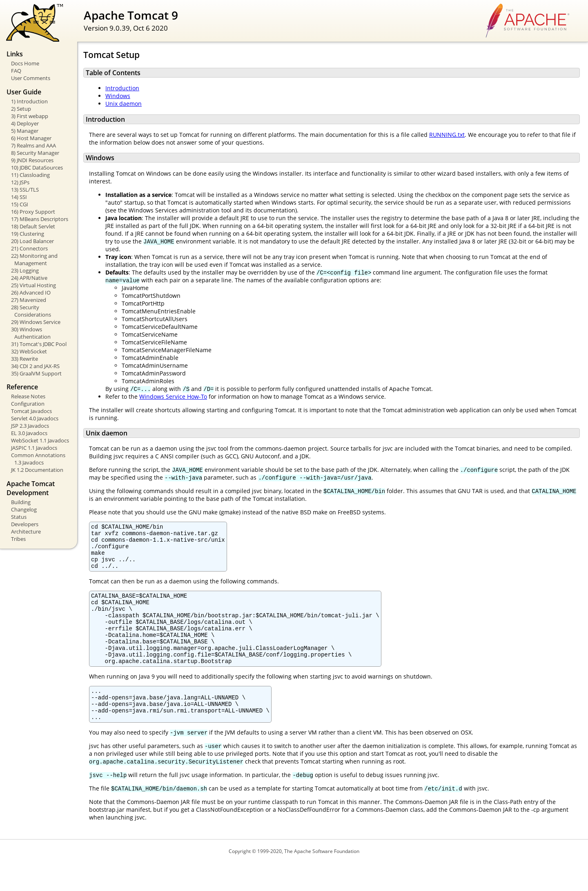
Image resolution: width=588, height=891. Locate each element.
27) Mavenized (29, 300)
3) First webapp (30, 116)
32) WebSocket (29, 351)
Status (19, 517)
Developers (25, 524)
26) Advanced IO (31, 293)
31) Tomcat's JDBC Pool (39, 344)
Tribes (18, 539)
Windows (118, 96)
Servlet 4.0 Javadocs (35, 418)
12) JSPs (20, 182)
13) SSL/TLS (25, 190)
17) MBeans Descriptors (40, 219)
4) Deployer (25, 123)
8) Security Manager (35, 153)
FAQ (16, 71)
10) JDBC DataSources (37, 167)
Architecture (26, 531)
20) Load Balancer (32, 241)
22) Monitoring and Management (34, 259)
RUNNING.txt (447, 135)
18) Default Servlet (33, 226)
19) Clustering (28, 234)
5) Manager (25, 131)
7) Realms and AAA (33, 145)
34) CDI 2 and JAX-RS (35, 366)
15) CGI (20, 204)
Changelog (24, 509)
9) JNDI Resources (32, 160)
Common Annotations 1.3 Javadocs (38, 459)
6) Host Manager (31, 138)
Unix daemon (124, 104)
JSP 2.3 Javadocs (30, 426)
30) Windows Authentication (31, 333)
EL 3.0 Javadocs (29, 433)
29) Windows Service (36, 322)
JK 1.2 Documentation (37, 470)
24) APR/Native (29, 278)
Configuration (28, 404)
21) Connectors (29, 248)
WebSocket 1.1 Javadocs (40, 440)
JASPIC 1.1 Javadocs (34, 448)
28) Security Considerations (31, 311)
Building (21, 502)
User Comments (31, 78)
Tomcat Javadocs (31, 411)
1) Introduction (29, 101)
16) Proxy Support (33, 212)
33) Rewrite (24, 359)
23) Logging (25, 270)
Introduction (122, 88)
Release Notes (28, 396)
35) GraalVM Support (36, 373)
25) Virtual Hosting (33, 285)
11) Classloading (30, 175)
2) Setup (21, 109)
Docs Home (25, 63)
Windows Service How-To (173, 396)
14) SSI (19, 197)
